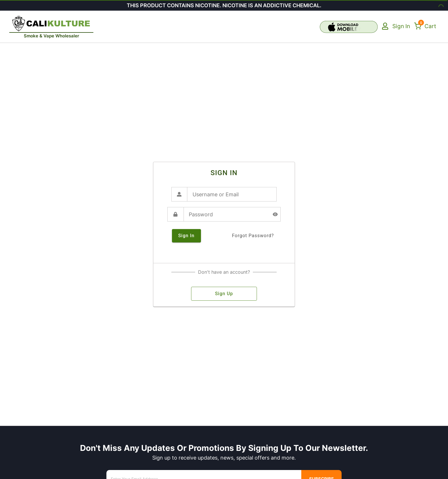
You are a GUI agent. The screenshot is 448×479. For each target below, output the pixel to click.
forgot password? (253, 236)
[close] (79, 10)
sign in (186, 236)
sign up (224, 294)
